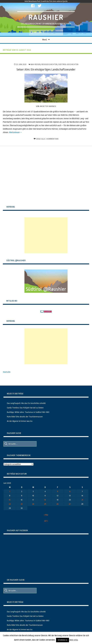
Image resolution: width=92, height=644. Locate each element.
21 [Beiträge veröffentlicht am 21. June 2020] (82, 500)
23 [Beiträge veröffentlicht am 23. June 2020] (22, 504)
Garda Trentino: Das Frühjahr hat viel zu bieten (25, 408)
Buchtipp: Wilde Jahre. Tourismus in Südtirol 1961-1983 (28, 412)
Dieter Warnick (49, 106)
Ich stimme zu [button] (63, 640)
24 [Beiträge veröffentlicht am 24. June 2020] (33, 504)
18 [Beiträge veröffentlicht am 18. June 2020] (45, 500)
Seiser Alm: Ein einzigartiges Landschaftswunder (46, 69)
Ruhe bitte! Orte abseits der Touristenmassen (25, 417)
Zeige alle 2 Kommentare (47, 139)
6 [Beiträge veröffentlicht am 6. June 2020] (70, 491)
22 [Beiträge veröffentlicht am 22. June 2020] (10, 504)
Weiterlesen (14, 132)
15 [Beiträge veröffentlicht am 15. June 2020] (10, 500)
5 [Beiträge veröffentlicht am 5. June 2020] (58, 491)
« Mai (46, 515)
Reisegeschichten (49, 64)
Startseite (7, 372)
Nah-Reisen (36, 64)
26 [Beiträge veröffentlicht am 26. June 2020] (57, 504)
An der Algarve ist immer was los (20, 421)
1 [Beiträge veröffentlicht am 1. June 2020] (10, 491)
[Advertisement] (46, 235)
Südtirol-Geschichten (68, 64)
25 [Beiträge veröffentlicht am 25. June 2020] (45, 504)
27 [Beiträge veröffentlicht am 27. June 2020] (70, 504)
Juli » (46, 521)
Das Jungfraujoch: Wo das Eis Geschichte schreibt (26, 403)
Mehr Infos (74, 640)
